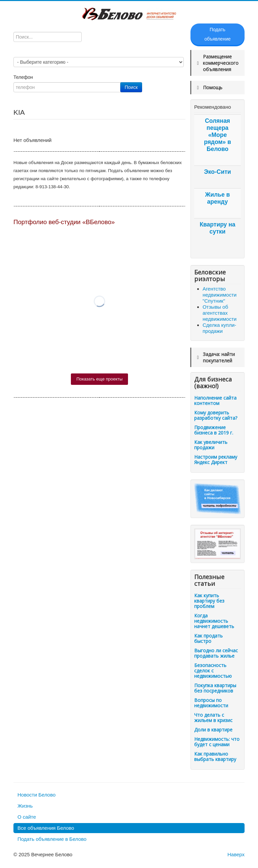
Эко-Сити (217, 172)
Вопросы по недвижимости (211, 703)
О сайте (27, 817)
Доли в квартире (213, 730)
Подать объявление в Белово (52, 839)
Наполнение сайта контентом (215, 400)
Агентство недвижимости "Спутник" (220, 295)
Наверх (236, 854)
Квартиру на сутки (217, 228)
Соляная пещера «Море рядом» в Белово (218, 135)
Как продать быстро (208, 638)
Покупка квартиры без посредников (215, 688)
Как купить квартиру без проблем (209, 601)
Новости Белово (36, 795)
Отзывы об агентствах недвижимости (220, 313)
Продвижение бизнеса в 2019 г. (214, 430)
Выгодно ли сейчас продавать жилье (216, 653)
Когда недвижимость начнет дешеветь (214, 621)
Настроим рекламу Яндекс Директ (216, 459)
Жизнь (25, 806)
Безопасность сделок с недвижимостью (213, 671)
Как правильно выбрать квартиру (215, 756)
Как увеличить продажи (211, 445)
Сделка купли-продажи (219, 328)
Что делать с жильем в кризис (213, 718)
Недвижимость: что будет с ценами (217, 742)
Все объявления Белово (46, 828)
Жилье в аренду (218, 198)
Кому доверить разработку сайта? (216, 415)
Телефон (24, 77)
